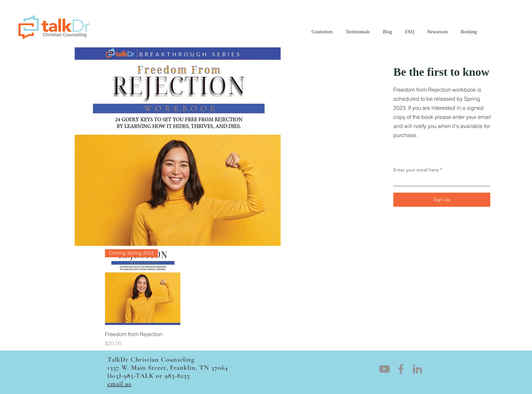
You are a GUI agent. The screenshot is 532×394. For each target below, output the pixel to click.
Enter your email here (416, 170)
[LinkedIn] (417, 369)
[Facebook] (401, 369)
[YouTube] (384, 369)
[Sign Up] (442, 200)
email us (119, 384)
